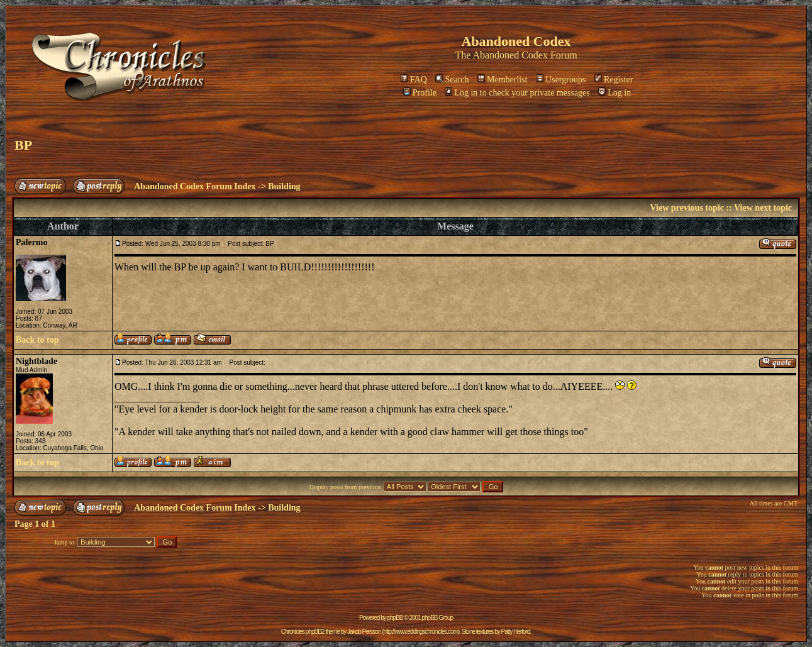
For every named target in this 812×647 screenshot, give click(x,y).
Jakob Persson (364, 632)
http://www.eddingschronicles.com (420, 632)
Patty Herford (515, 632)
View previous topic (687, 208)
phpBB (395, 618)
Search (452, 80)
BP (23, 145)
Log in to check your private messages (517, 93)
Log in (615, 93)
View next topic (763, 208)
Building (284, 186)
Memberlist (503, 80)
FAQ (414, 80)
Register (614, 80)
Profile (420, 93)
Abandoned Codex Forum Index (195, 186)
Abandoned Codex (510, 55)
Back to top (37, 340)
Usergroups (561, 80)
